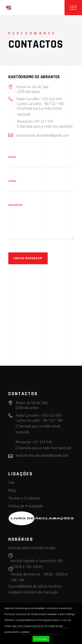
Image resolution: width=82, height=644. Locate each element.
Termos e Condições (24, 498)
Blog (12, 490)
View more (37, 632)
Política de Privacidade (26, 506)
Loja (11, 482)
